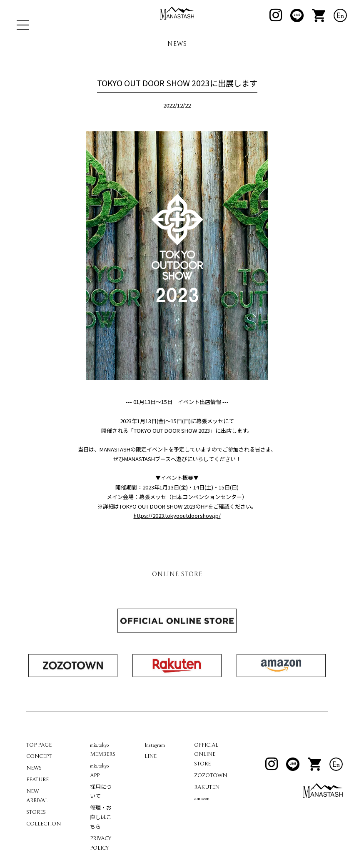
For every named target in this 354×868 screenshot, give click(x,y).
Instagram (155, 768)
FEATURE (37, 803)
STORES (36, 835)
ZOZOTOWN (211, 799)
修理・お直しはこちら (101, 841)
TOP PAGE (39, 768)
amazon (202, 822)
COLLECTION (44, 847)
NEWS (34, 791)
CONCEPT (39, 779)
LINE (151, 779)
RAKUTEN (207, 810)
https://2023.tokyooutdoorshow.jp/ (177, 538)
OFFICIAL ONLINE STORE (206, 777)
